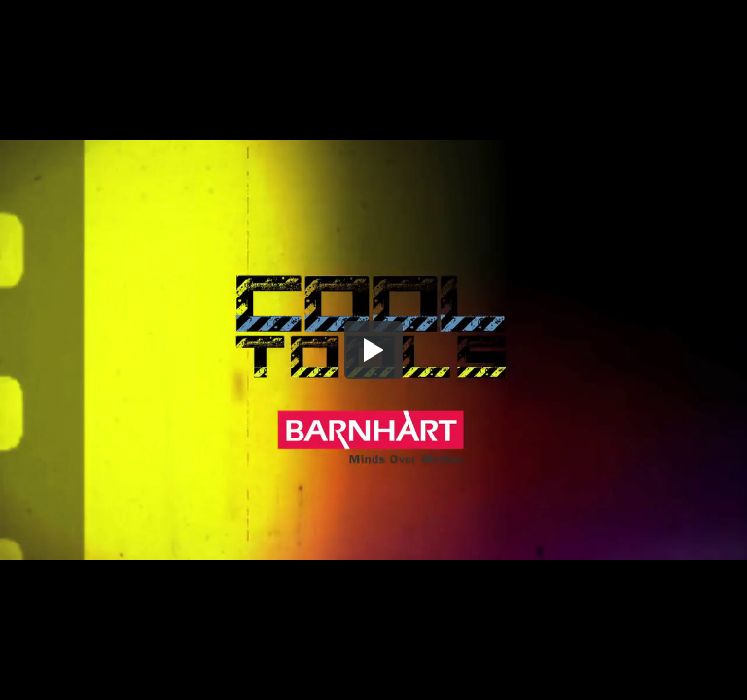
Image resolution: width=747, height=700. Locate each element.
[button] (373, 350)
